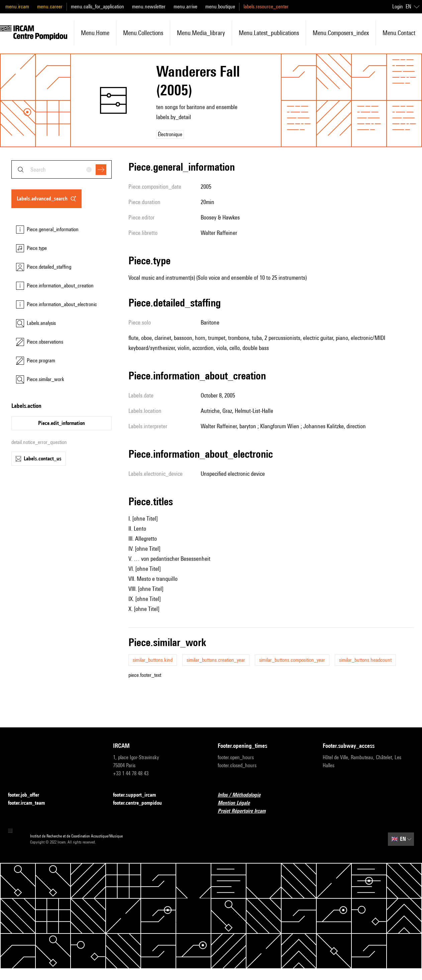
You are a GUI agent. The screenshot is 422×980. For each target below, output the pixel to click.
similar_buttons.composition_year (292, 660)
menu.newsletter (149, 7)
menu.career (50, 7)
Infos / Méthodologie (243, 795)
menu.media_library (201, 33)
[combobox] (62, 169)
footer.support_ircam (138, 795)
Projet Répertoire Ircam (246, 811)
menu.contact (399, 33)
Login (398, 7)
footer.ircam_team (30, 803)
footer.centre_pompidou (141, 803)
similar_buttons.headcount (365, 660)
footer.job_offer (28, 795)
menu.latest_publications (269, 33)
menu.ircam (17, 7)
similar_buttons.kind (153, 660)
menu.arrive (185, 7)
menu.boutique (220, 7)
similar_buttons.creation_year (216, 660)
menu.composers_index (341, 33)
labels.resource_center (266, 7)
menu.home (95, 33)
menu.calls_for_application (97, 7)
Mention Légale (238, 803)
